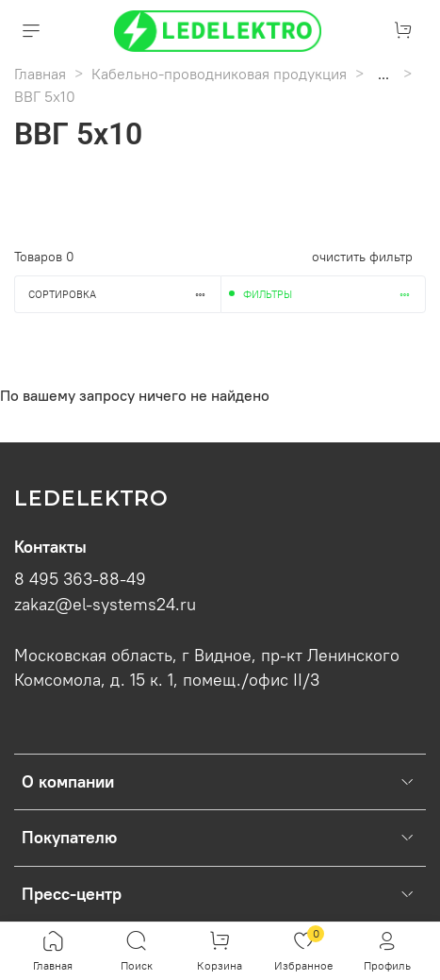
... (383, 74)
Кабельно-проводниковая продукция (219, 74)
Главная (40, 74)
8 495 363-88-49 (80, 579)
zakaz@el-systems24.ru (105, 605)
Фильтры (334, 294)
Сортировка (124, 294)
